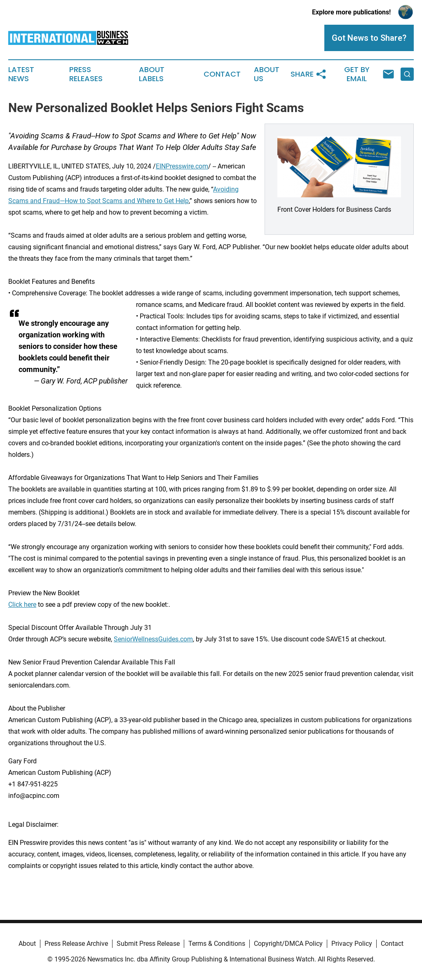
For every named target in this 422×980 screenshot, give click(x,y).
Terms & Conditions (217, 944)
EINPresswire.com (182, 166)
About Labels (152, 74)
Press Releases (86, 74)
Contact (222, 74)
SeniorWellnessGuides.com (153, 639)
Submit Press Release (148, 944)
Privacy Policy (352, 944)
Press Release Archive (76, 944)
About (27, 944)
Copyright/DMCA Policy (288, 944)
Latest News (21, 74)
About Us (267, 74)
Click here (22, 605)
